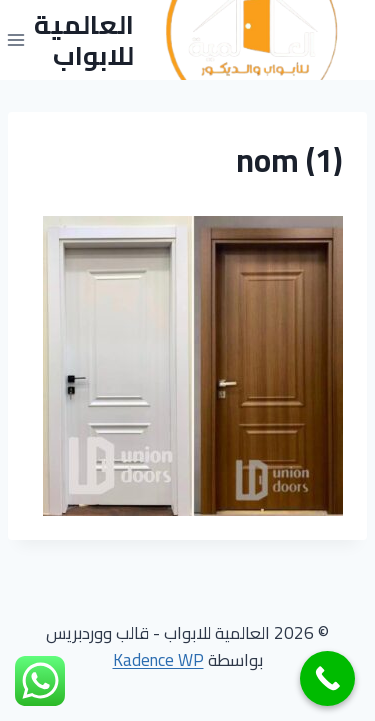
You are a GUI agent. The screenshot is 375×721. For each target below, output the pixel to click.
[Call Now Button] (327, 678)
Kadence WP (158, 660)
